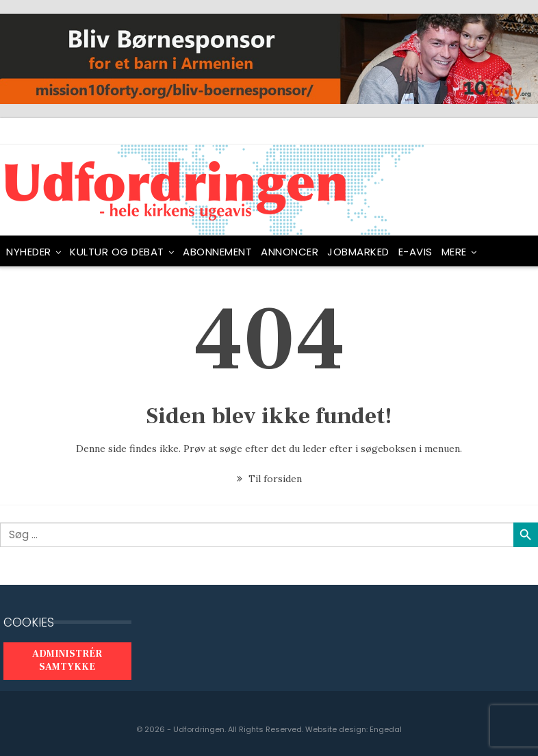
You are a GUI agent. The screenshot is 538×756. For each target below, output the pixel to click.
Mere (454, 252)
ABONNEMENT (217, 252)
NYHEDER (29, 252)
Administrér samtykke (67, 661)
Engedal (386, 729)
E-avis (415, 252)
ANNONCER (290, 252)
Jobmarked (358, 252)
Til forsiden (269, 479)
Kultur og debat (117, 252)
